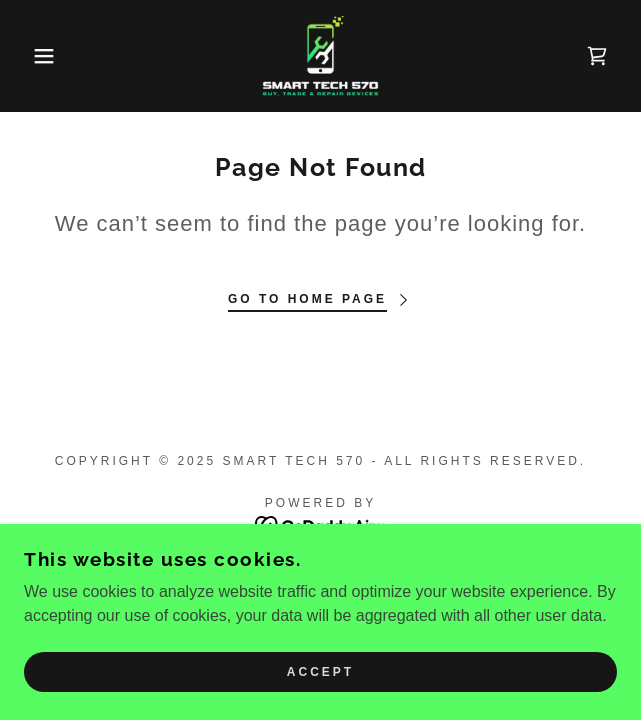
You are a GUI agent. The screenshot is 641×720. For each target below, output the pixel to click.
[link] (321, 56)
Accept (320, 672)
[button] (43, 56)
